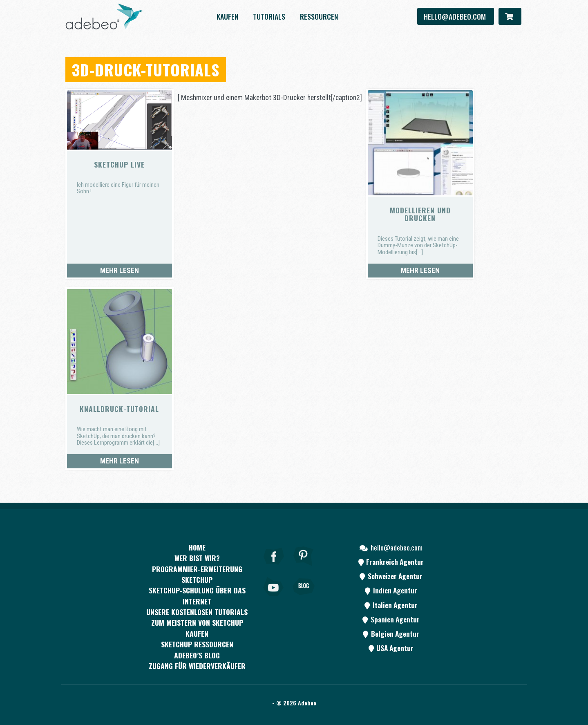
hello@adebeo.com (456, 16)
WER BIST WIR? (197, 558)
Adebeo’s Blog (197, 655)
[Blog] (304, 598)
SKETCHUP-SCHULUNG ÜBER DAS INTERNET (197, 595)
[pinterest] (304, 567)
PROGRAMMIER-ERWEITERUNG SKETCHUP (197, 574)
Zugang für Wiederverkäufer (197, 666)
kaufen (227, 16)
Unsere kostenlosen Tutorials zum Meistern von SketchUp (197, 617)
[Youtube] (274, 598)
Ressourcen (319, 16)
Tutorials (269, 16)
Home (197, 547)
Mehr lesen (120, 271)
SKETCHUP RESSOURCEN (197, 644)
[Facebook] (274, 567)
